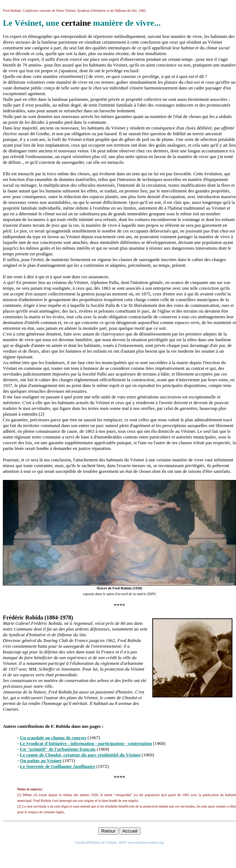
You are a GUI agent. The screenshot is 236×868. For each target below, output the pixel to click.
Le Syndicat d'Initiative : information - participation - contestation (86, 743)
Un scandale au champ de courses (53, 738)
